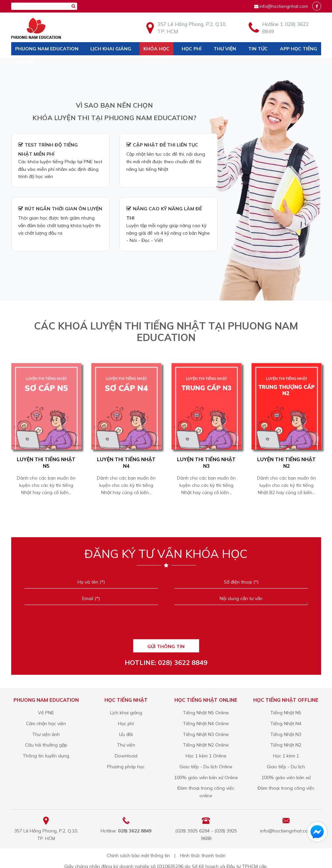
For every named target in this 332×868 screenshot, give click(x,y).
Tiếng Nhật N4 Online (206, 723)
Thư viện (225, 49)
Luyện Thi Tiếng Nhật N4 (126, 463)
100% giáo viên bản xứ (286, 777)
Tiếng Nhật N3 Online (206, 734)
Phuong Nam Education (47, 49)
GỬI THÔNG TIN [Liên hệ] (166, 646)
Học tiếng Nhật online (206, 700)
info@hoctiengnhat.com (284, 6)
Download (126, 756)
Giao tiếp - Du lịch (286, 767)
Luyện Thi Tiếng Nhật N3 (206, 463)
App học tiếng (299, 49)
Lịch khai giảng (111, 49)
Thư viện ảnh (46, 734)
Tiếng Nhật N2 (286, 745)
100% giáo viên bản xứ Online (206, 777)
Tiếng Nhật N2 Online (206, 745)
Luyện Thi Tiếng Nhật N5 (46, 463)
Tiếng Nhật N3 (286, 734)
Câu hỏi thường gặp (46, 745)
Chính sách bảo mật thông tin (138, 855)
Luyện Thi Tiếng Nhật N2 (287, 463)
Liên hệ (24, 62)
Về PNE (46, 713)
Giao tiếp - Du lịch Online (206, 767)
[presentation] (166, 624)
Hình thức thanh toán (203, 855)
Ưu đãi (126, 734)
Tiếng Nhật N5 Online (206, 713)
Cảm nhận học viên (46, 723)
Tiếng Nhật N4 (286, 723)
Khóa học (156, 49)
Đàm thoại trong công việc (286, 788)
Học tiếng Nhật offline (286, 700)
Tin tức (258, 49)
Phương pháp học (126, 767)
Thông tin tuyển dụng (46, 756)
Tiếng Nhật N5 (286, 713)
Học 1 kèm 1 (286, 756)
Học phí (192, 49)
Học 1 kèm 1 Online (206, 756)
